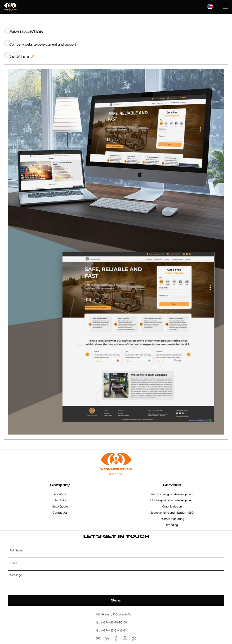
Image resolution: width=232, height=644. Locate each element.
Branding (172, 525)
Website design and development (172, 494)
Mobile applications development (172, 500)
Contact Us (60, 513)
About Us (60, 494)
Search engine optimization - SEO (172, 513)
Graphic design (172, 506)
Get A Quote (60, 506)
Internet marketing (172, 519)
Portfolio (60, 500)
